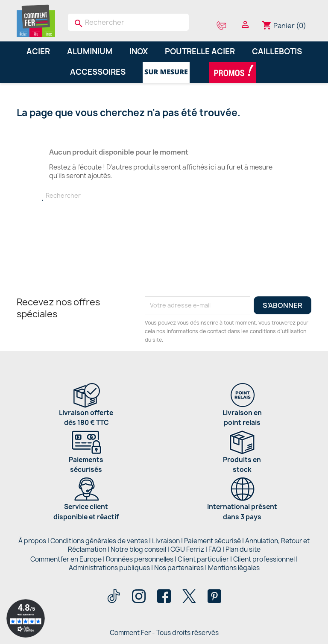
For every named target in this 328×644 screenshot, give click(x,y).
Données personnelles (140, 559)
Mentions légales (234, 568)
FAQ (215, 549)
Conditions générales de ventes (99, 541)
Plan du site (243, 549)
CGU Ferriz (187, 549)
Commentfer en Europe (66, 559)
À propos (32, 541)
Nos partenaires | (181, 568)
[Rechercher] (128, 22)
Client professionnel (264, 559)
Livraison (166, 541)
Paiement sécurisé (212, 541)
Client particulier (203, 559)
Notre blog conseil (138, 549)
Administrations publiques (109, 568)
